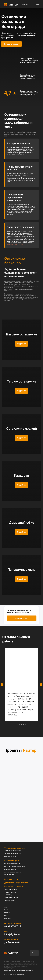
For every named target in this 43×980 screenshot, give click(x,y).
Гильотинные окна (10, 869)
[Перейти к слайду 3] (20, 725)
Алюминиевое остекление (13, 872)
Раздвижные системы (12, 898)
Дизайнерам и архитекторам (17, 883)
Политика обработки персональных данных (19, 970)
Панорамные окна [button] (21, 570)
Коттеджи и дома (12, 861)
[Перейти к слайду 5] (23, 725)
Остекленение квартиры (15, 848)
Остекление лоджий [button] (22, 428)
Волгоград (25, 5)
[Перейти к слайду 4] (22, 725)
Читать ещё (12, 715)
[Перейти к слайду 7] (27, 725)
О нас (6, 910)
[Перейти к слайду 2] (18, 725)
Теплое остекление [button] (22, 381)
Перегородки (9, 895)
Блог (6, 916)
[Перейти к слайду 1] (16, 725)
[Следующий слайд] (41, 685)
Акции (6, 907)
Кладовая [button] (21, 476)
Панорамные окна (10, 892)
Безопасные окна (10, 856)
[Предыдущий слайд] (2, 685)
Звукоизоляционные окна (13, 851)
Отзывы (7, 913)
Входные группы (10, 875)
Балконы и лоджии (12, 879)
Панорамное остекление (12, 864)
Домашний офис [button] (22, 523)
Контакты (8, 918)
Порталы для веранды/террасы (15, 866)
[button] (11, 44)
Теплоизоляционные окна (13, 853)
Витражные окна (10, 900)
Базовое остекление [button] (22, 334)
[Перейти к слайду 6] (25, 725)
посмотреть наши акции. (15, 244)
